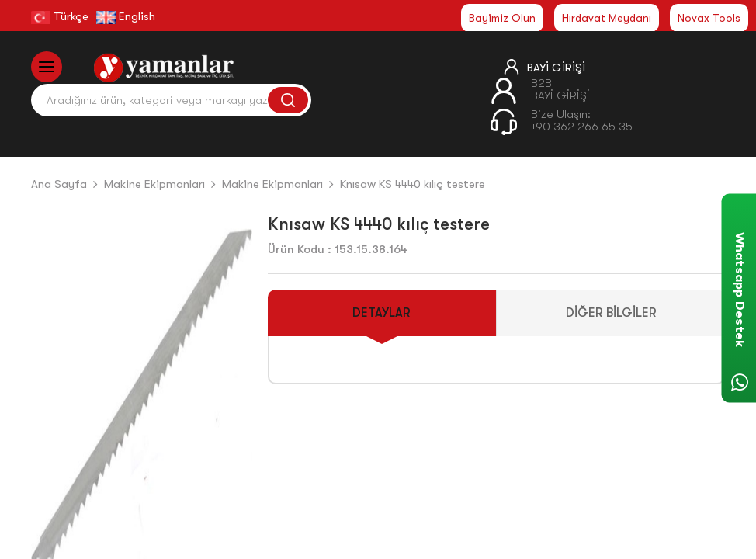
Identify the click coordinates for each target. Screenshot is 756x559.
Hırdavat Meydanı (607, 18)
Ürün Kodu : (300, 249)
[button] (234, 406)
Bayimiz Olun (502, 18)
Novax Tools (709, 18)
